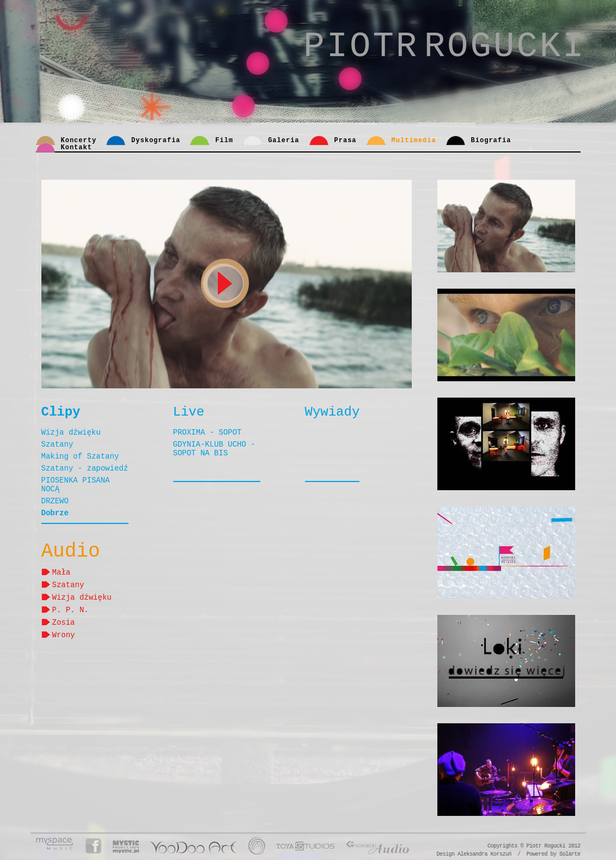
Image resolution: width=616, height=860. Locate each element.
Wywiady (333, 412)
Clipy (61, 412)
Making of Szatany (80, 456)
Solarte (570, 854)
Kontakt (77, 148)
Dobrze (55, 513)
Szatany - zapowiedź (85, 468)
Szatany (57, 444)
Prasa (346, 141)
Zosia (64, 622)
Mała (62, 572)
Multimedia (414, 141)
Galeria (283, 141)
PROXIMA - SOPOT (208, 432)
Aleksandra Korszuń (484, 854)
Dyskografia (156, 141)
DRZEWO (55, 501)
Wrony (64, 634)
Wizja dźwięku (71, 432)
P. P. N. (71, 609)
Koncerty (79, 141)
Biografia (491, 141)
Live (189, 412)
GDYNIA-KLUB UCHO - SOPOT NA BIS (214, 449)
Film (224, 141)
